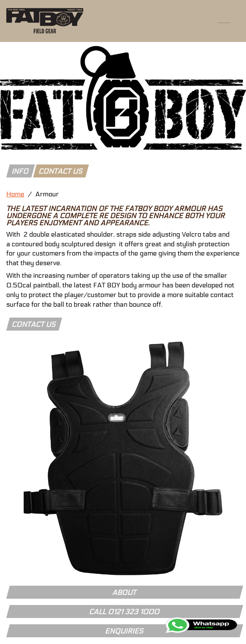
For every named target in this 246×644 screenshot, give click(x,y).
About (125, 593)
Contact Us (34, 325)
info (20, 172)
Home (15, 194)
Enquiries (124, 631)
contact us (61, 172)
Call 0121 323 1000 (124, 612)
